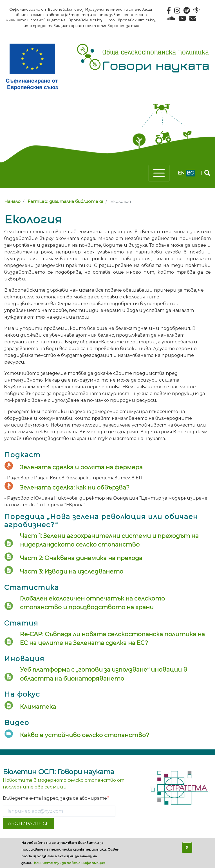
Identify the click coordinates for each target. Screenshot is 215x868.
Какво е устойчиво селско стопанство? (85, 735)
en (181, 173)
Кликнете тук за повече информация (70, 863)
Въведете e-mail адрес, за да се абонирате (55, 798)
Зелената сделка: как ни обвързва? (75, 487)
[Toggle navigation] (159, 173)
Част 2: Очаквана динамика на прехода (81, 558)
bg (190, 173)
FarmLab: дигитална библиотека (65, 201)
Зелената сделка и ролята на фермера (81, 467)
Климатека (38, 707)
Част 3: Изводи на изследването (72, 571)
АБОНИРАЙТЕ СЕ (28, 823)
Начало (12, 201)
